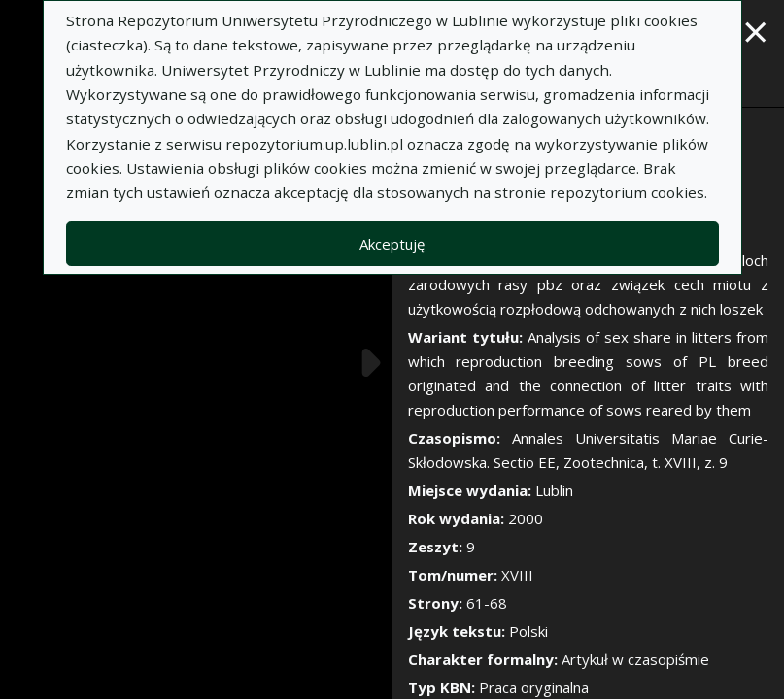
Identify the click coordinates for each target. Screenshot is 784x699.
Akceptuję (392, 244)
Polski (528, 631)
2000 (526, 518)
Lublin (554, 490)
